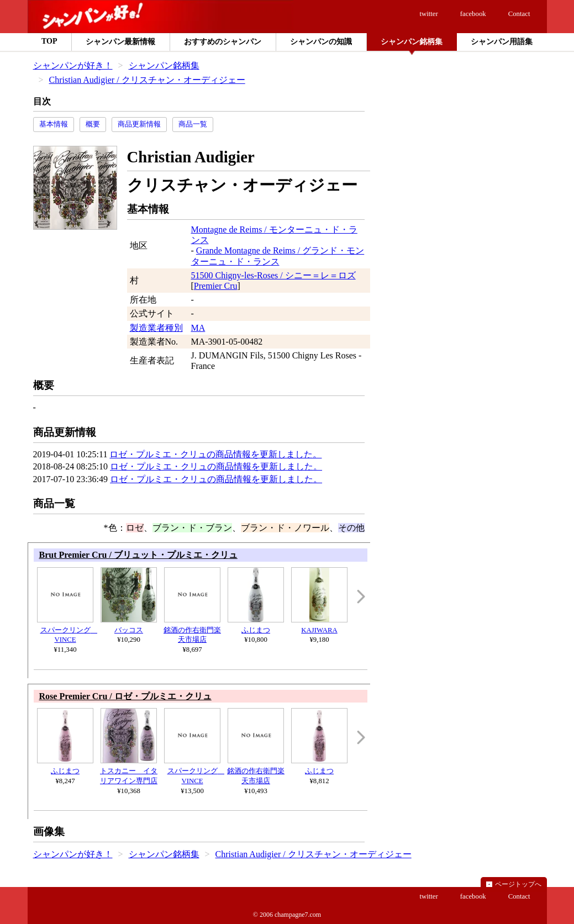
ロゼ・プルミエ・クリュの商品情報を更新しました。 (215, 454)
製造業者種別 (156, 328)
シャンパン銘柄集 (164, 65)
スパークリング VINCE (67, 630)
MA (198, 328)
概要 (93, 124)
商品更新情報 (139, 124)
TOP (49, 41)
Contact (519, 14)
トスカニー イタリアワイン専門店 (129, 771)
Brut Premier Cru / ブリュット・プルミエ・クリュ (138, 555)
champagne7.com (298, 915)
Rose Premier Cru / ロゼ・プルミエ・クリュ (125, 696)
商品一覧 (193, 124)
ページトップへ (518, 884)
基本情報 (54, 124)
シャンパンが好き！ (73, 65)
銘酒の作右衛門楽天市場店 (192, 630)
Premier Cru (216, 286)
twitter (428, 14)
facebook (473, 14)
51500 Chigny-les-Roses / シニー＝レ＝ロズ (273, 275)
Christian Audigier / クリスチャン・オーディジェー (147, 80)
